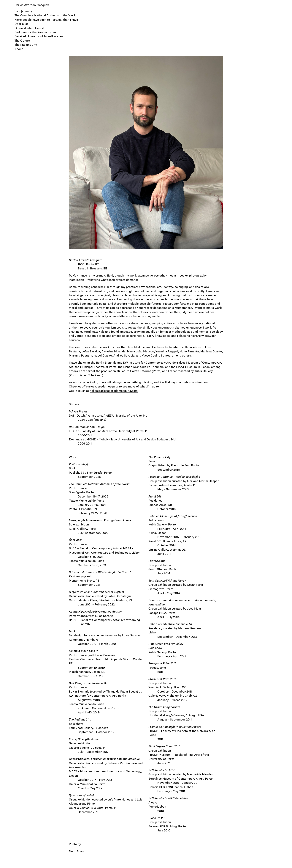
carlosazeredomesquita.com (118, 391)
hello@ (94, 391)
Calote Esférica (141, 371)
